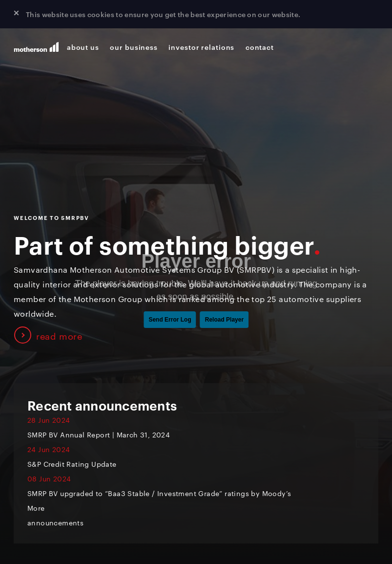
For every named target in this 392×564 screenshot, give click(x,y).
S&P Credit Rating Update (72, 464)
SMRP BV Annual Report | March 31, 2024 (105, 434)
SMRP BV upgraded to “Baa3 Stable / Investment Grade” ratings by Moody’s (159, 493)
